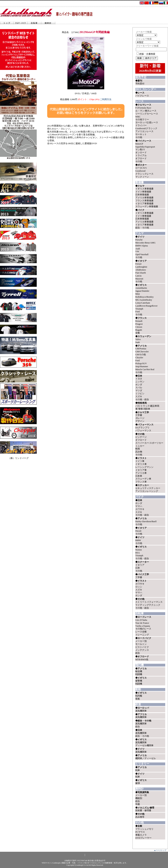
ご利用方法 (106, 99)
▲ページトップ (160, 850)
